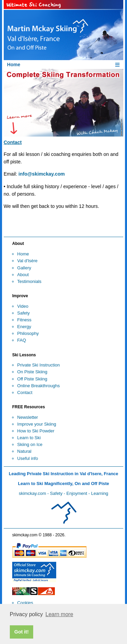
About (23, 275)
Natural (24, 451)
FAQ (22, 340)
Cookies (25, 603)
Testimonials (29, 281)
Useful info (28, 458)
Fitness (24, 320)
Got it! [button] (21, 632)
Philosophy (28, 333)
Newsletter (28, 417)
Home (23, 254)
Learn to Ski (29, 438)
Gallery (24, 268)
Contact (25, 392)
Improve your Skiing (37, 424)
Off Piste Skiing (32, 379)
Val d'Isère (27, 261)
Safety (24, 313)
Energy (24, 327)
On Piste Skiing (32, 372)
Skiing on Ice (30, 444)
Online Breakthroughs (39, 386)
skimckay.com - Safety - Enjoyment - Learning (63, 493)
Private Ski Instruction (39, 365)
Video (23, 306)
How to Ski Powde (35, 431)
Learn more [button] (59, 614)
